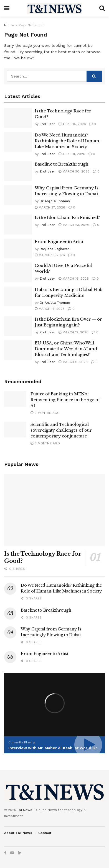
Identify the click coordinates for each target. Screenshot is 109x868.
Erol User (47, 124)
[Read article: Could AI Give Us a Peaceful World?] (18, 272)
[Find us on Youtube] (12, 853)
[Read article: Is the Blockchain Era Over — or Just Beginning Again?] (18, 326)
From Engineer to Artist (59, 242)
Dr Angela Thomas (55, 201)
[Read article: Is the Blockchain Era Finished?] (18, 225)
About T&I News (18, 833)
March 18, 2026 (50, 255)
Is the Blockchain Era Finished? (67, 217)
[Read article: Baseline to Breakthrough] (18, 171)
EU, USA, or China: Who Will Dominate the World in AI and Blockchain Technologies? (66, 349)
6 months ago (45, 443)
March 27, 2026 (50, 207)
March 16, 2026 (74, 279)
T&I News (25, 810)
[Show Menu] (7, 8)
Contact (45, 833)
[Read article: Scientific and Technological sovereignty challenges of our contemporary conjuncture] (15, 430)
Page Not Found (32, 25)
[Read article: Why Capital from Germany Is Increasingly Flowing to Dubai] (18, 195)
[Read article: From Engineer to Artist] (18, 249)
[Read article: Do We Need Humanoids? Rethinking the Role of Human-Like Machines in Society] (18, 142)
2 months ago (45, 413)
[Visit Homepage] (54, 8)
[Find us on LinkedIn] (20, 853)
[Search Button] (102, 8)
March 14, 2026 (50, 309)
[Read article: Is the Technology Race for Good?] (18, 118)
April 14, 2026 (72, 124)
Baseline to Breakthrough (62, 164)
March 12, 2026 (73, 332)
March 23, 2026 (74, 225)
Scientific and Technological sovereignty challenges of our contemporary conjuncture (61, 430)
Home (9, 25)
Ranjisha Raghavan (55, 249)
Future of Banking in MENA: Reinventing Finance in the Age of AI (65, 400)
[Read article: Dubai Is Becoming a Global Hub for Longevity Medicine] (18, 297)
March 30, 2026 (74, 171)
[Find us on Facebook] (5, 853)
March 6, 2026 (73, 362)
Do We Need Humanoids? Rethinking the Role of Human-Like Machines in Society (68, 141)
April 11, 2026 (72, 154)
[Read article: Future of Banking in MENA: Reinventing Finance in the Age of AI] (15, 399)
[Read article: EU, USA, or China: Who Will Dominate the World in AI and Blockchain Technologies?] (18, 350)
